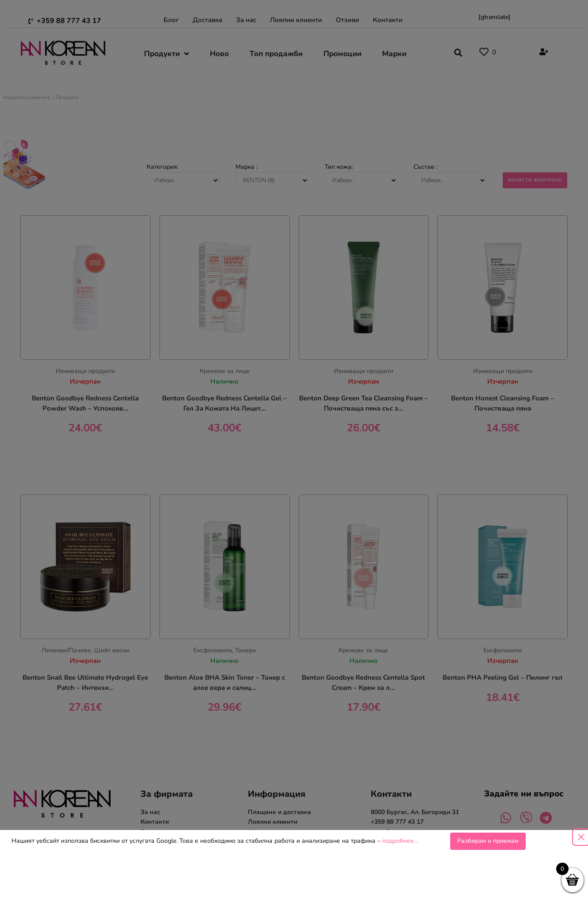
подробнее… (400, 841)
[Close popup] (581, 837)
